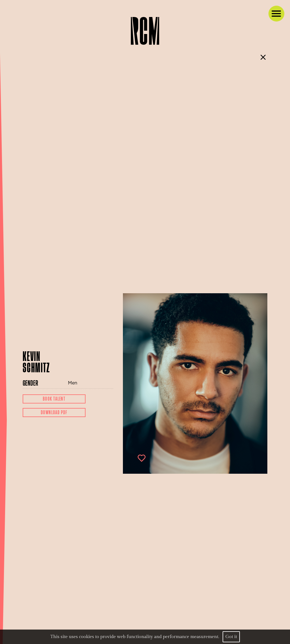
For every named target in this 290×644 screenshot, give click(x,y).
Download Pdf (54, 413)
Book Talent (54, 399)
